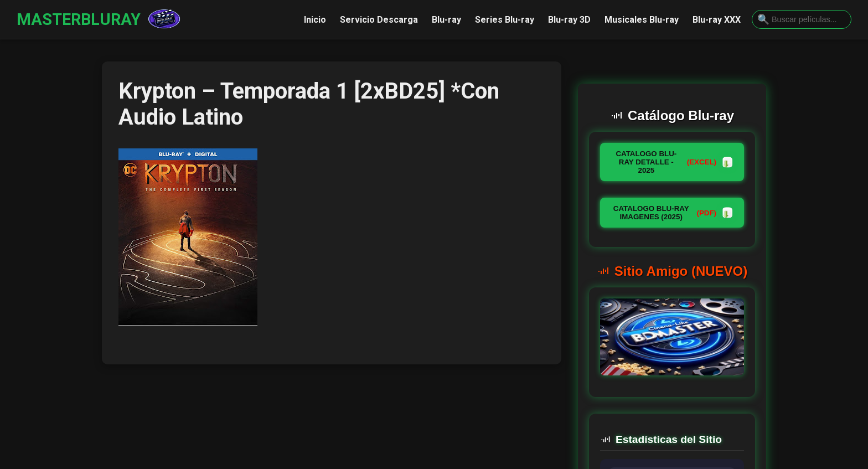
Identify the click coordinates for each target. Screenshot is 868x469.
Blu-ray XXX (717, 20)
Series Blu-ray (505, 20)
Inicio (315, 20)
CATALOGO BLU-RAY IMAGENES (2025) (673, 213)
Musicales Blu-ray (642, 20)
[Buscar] (763, 20)
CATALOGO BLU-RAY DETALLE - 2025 (674, 162)
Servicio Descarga (379, 20)
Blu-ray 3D (569, 20)
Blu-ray (446, 20)
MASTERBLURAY (79, 19)
